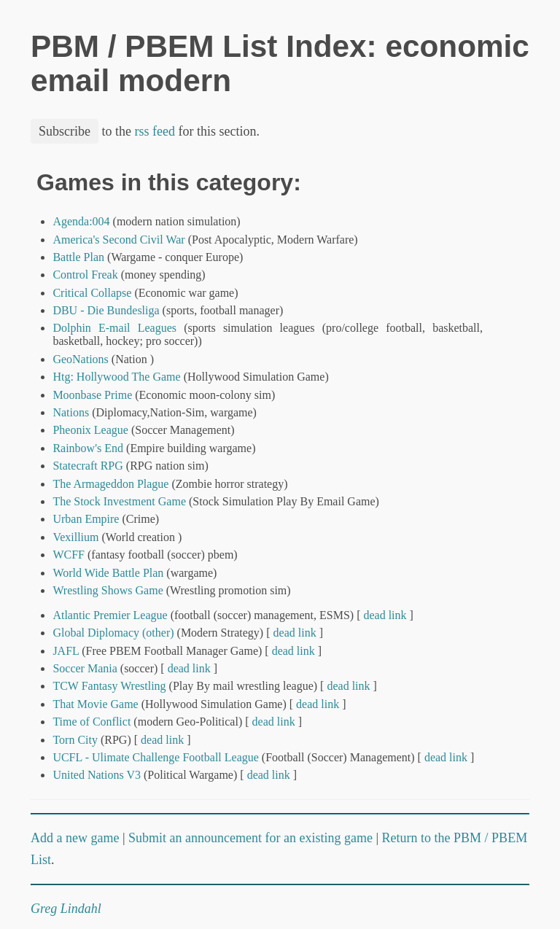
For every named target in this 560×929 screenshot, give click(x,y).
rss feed (155, 131)
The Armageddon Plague (110, 484)
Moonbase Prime (92, 395)
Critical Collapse (92, 293)
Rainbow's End (88, 448)
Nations (71, 412)
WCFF (69, 555)
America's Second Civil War (118, 240)
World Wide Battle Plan (108, 573)
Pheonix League (90, 430)
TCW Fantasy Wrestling (109, 686)
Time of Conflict (92, 722)
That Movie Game (95, 704)
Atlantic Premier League (110, 615)
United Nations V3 (97, 775)
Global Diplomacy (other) (113, 633)
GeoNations (80, 359)
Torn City (75, 740)
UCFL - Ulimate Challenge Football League (155, 757)
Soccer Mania (85, 668)
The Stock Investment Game (119, 501)
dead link (385, 615)
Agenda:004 (81, 221)
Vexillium (75, 537)
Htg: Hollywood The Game (116, 377)
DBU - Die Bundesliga (106, 310)
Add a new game (75, 838)
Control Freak (85, 275)
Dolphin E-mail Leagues (114, 328)
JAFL (66, 651)
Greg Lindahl (66, 909)
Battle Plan (78, 257)
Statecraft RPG (87, 466)
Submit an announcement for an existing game (250, 838)
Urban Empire (86, 519)
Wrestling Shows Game (108, 590)
